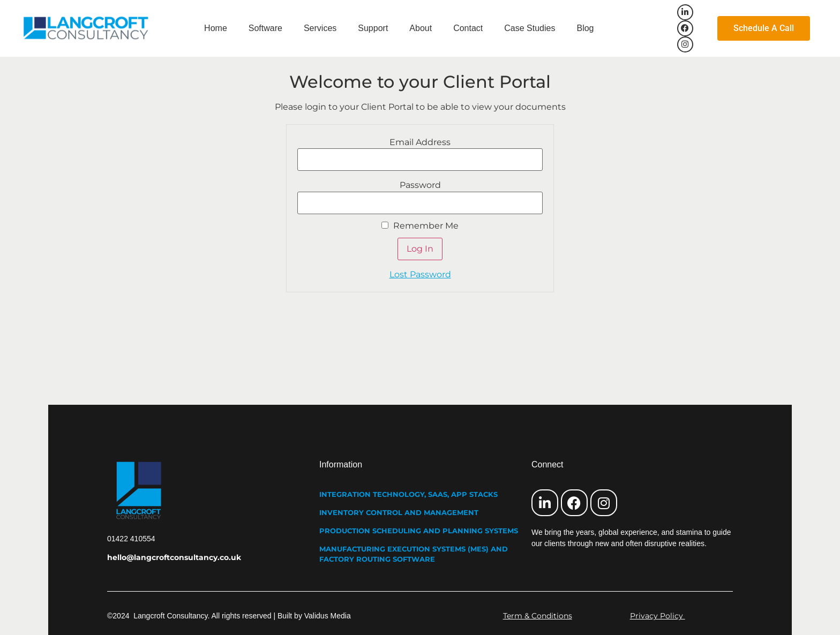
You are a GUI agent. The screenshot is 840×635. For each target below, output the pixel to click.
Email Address (420, 142)
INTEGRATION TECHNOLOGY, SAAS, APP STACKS (408, 494)
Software (265, 28)
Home (216, 28)
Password (420, 185)
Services (320, 28)
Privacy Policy (658, 616)
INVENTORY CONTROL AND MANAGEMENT (399, 512)
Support (373, 28)
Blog (585, 28)
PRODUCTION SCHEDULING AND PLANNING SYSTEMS (419, 531)
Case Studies (530, 28)
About (421, 28)
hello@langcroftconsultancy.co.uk (174, 557)
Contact (468, 28)
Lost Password (420, 274)
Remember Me (420, 226)
